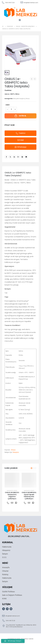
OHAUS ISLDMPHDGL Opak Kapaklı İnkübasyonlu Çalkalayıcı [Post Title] (29, 496)
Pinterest (22, 157)
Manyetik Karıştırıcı (19, 99)
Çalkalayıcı (10, 490)
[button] (31, 468)
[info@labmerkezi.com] (29, 2)
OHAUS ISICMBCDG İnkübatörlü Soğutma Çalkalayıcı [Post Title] (12, 496)
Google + (18, 157)
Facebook (6, 157)
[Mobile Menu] (20, 20)
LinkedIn (14, 157)
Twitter (10, 157)
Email (26, 157)
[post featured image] (12, 480)
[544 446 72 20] (8, 2)
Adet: (8, 105)
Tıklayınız (16, 452)
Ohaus (28, 99)
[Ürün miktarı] (11, 109)
